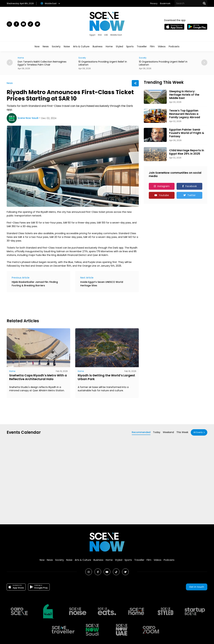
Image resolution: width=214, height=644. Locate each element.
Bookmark (165, 3)
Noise (67, 46)
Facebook (191, 186)
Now (37, 46)
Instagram (164, 186)
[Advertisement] (68, 305)
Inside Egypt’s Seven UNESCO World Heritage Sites (102, 284)
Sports (130, 46)
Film (152, 46)
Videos (162, 46)
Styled (119, 46)
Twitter (192, 195)
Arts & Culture (81, 46)
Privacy (154, 3)
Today (157, 432)
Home (109, 46)
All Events (198, 432)
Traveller (142, 46)
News (46, 46)
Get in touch (197, 587)
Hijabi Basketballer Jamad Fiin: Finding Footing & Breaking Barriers (35, 284)
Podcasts (174, 46)
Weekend (168, 432)
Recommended (141, 432)
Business (98, 46)
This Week (182, 432)
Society (56, 46)
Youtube (164, 195)
